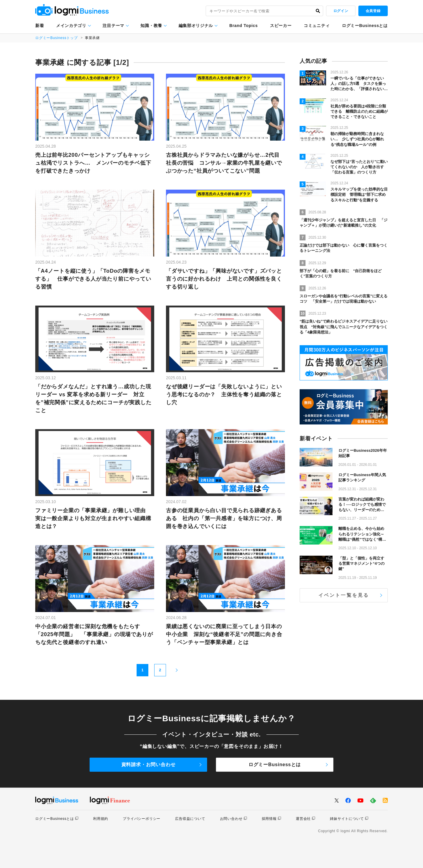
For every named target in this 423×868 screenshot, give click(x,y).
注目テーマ (113, 26)
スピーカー (281, 26)
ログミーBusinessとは (365, 26)
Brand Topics (244, 26)
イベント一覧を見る (344, 595)
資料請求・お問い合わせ (148, 765)
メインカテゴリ (71, 26)
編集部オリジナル (196, 26)
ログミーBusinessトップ (57, 38)
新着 (40, 26)
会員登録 (373, 11)
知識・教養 (151, 26)
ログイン (341, 11)
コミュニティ (317, 26)
